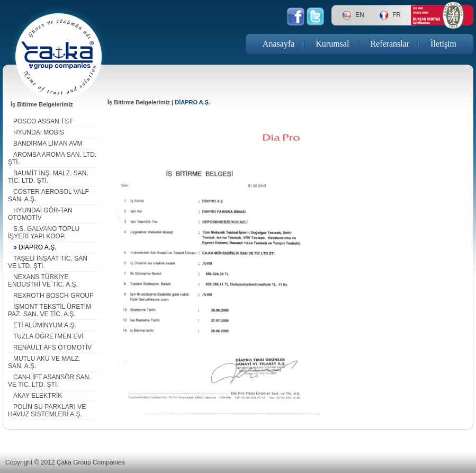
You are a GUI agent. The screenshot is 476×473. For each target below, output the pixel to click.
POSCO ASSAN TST (43, 121)
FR (397, 15)
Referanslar (390, 44)
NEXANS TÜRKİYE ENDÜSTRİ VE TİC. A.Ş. (43, 281)
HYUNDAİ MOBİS (39, 132)
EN (360, 15)
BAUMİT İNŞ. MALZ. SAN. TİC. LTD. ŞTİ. (48, 177)
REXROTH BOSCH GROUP (53, 296)
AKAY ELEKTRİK (38, 396)
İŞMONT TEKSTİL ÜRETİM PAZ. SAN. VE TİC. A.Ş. (50, 310)
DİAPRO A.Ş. (37, 247)
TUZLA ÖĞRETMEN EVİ (48, 336)
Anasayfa (279, 44)
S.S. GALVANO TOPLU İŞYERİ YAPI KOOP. (44, 233)
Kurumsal (332, 44)
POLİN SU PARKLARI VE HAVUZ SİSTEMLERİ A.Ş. (47, 410)
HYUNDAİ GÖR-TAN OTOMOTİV (40, 214)
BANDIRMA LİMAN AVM (48, 144)
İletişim (443, 44)
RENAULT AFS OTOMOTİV (52, 347)
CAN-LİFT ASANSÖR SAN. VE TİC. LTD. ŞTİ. (49, 381)
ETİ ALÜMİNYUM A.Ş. (45, 325)
